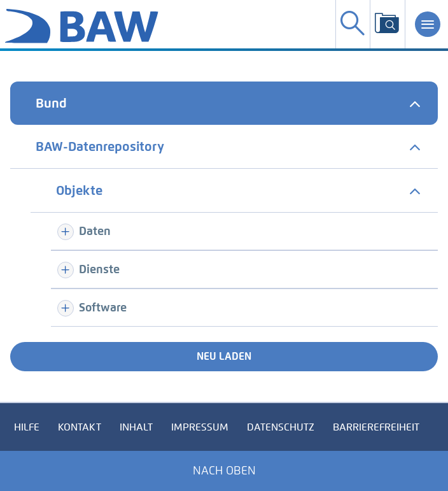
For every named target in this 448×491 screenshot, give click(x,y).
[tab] (224, 103)
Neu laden (224, 356)
